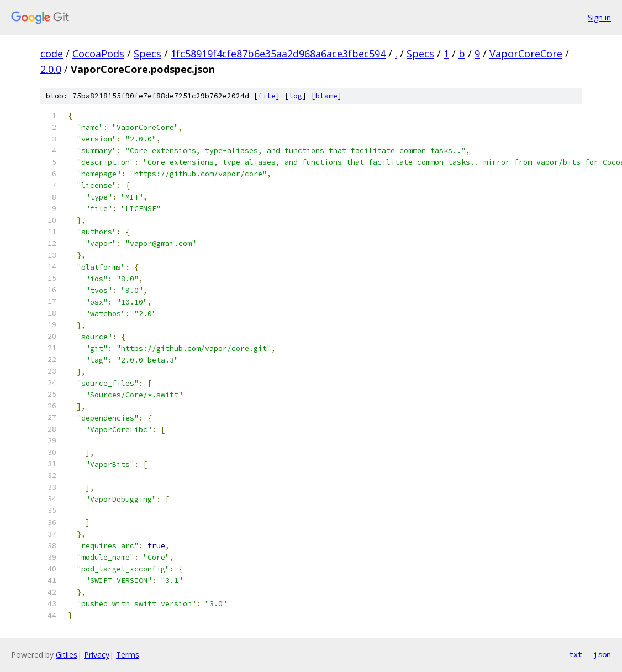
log (296, 96)
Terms (128, 655)
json (602, 654)
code (52, 54)
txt (576, 654)
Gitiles (67, 655)
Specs (147, 54)
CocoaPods (98, 54)
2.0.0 (51, 69)
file (267, 96)
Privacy (97, 655)
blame (326, 96)
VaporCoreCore (526, 54)
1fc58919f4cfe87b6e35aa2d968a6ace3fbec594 (278, 54)
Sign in (599, 17)
